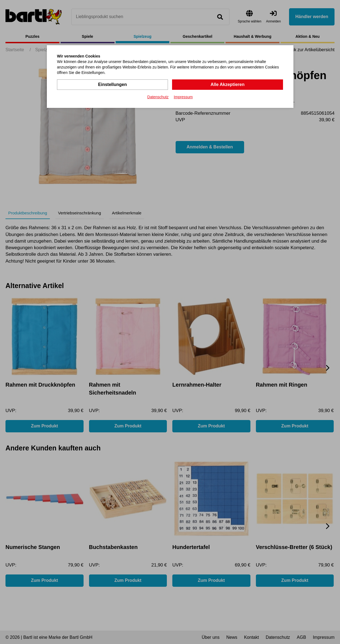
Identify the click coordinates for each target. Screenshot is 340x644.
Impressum (183, 97)
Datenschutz (158, 97)
